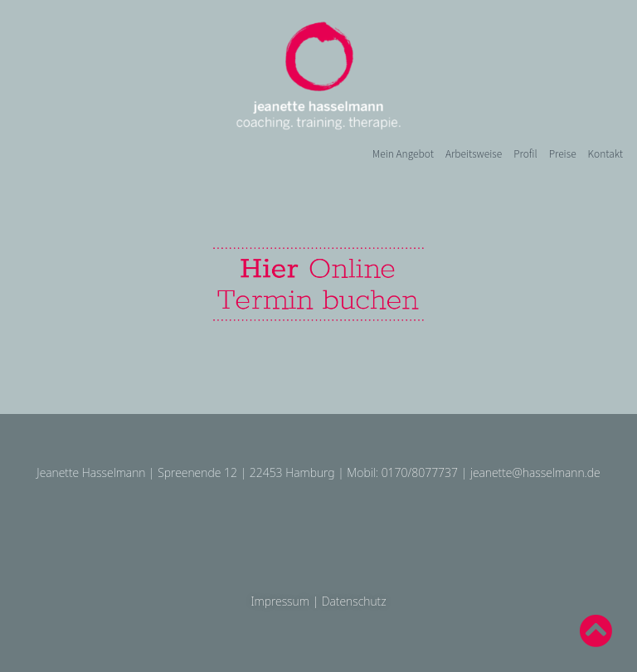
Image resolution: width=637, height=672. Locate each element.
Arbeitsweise (474, 153)
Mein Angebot (403, 153)
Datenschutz (354, 601)
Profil (525, 153)
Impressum (280, 601)
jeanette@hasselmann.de (535, 472)
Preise (563, 153)
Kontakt (605, 153)
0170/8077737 (420, 472)
